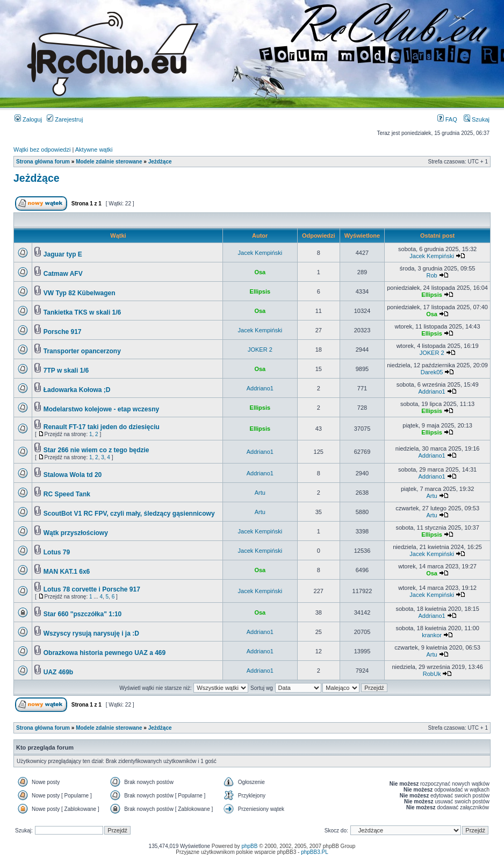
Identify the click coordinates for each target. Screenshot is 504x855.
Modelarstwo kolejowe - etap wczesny (101, 409)
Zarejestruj (65, 119)
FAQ (447, 119)
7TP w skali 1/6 (66, 370)
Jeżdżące (160, 162)
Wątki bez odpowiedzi (42, 149)
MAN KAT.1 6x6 (67, 572)
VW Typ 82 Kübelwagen (80, 293)
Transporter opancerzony (82, 351)
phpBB (249, 846)
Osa (260, 272)
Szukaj (477, 119)
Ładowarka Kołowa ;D (77, 390)
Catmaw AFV (63, 274)
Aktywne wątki (94, 149)
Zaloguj (28, 119)
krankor (432, 635)
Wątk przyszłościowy (76, 533)
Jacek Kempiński (260, 253)
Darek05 (432, 372)
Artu (260, 493)
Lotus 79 (57, 552)
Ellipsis (260, 291)
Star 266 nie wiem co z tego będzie (96, 450)
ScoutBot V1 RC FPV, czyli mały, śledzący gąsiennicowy (129, 514)
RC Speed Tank (67, 494)
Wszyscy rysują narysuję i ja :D (91, 633)
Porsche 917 (63, 332)
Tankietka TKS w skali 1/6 (82, 312)
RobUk (432, 674)
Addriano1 (260, 388)
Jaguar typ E (63, 254)
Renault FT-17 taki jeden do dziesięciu (102, 427)
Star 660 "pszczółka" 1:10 (82, 614)
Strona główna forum (43, 162)
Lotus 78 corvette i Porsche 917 (92, 589)
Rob (431, 275)
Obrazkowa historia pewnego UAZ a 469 (105, 653)
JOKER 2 (260, 350)
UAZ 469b (58, 672)
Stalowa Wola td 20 (73, 475)
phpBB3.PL (315, 852)
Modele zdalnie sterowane (109, 162)
